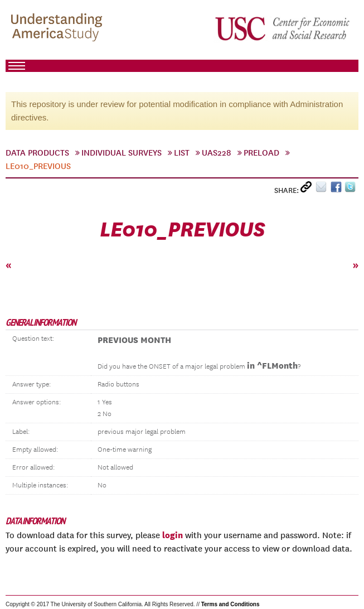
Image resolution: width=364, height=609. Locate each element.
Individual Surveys (122, 153)
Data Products (37, 153)
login (173, 535)
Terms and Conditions (230, 604)
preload (261, 153)
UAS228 (217, 153)
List (182, 153)
